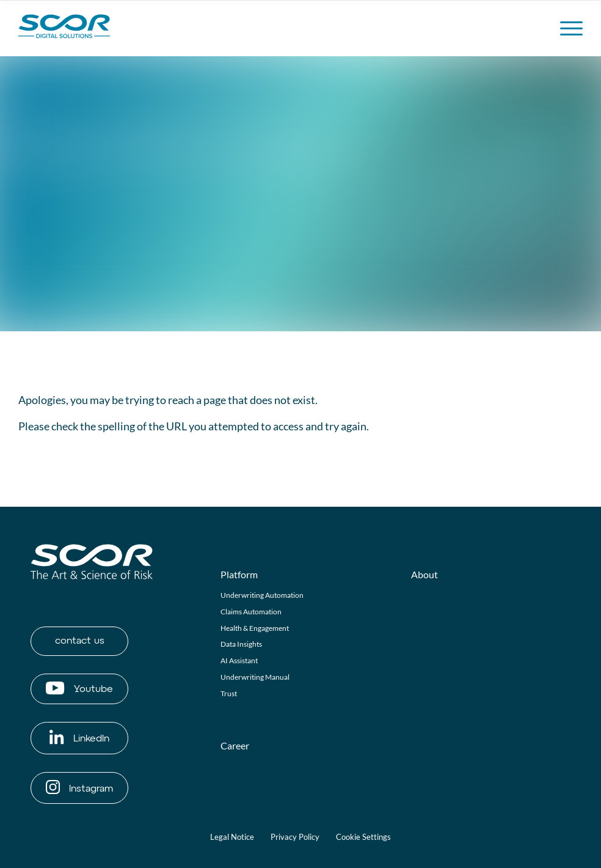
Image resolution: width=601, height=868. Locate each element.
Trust (229, 693)
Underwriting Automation (262, 595)
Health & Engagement (255, 628)
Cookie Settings (363, 837)
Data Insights (241, 644)
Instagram (79, 787)
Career (235, 745)
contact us (80, 641)
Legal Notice (232, 837)
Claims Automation (251, 612)
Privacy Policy (295, 837)
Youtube (79, 688)
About (424, 574)
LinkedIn (79, 737)
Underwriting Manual (255, 677)
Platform (239, 574)
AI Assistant (239, 660)
